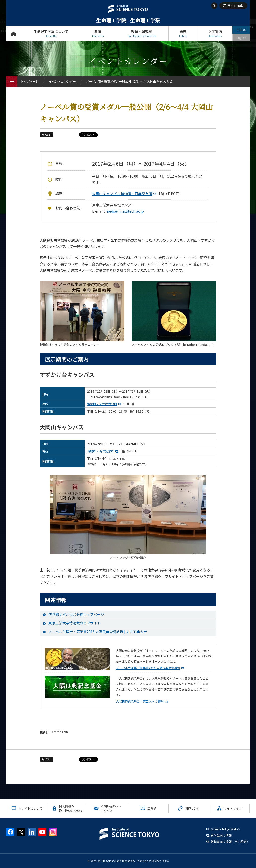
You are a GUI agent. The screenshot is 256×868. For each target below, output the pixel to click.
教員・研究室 (142, 33)
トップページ (14, 33)
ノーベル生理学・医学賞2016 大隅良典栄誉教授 (148, 668)
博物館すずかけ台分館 (105, 404)
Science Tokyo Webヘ (225, 829)
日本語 (241, 30)
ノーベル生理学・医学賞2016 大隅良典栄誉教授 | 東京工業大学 (98, 632)
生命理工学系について (51, 33)
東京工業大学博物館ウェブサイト (75, 623)
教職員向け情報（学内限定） (230, 841)
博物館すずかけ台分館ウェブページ (76, 614)
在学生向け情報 (221, 835)
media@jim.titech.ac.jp (125, 211)
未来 (183, 33)
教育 (98, 33)
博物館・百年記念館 (103, 451)
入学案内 (215, 33)
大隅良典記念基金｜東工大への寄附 (140, 701)
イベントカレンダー (62, 81)
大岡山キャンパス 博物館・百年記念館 (125, 194)
